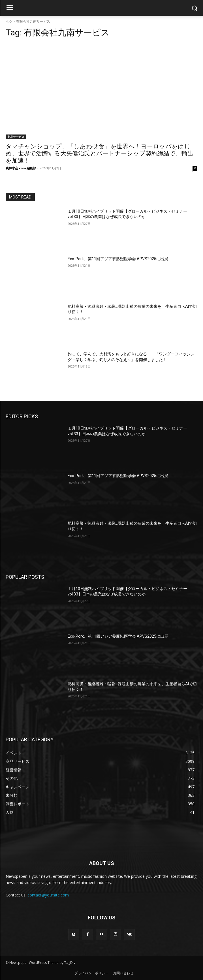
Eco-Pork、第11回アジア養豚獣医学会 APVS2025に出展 (118, 259)
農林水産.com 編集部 (21, 168)
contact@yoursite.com (48, 895)
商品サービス (16, 137)
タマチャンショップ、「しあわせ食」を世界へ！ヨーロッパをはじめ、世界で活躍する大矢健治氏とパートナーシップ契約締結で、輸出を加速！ (100, 153)
